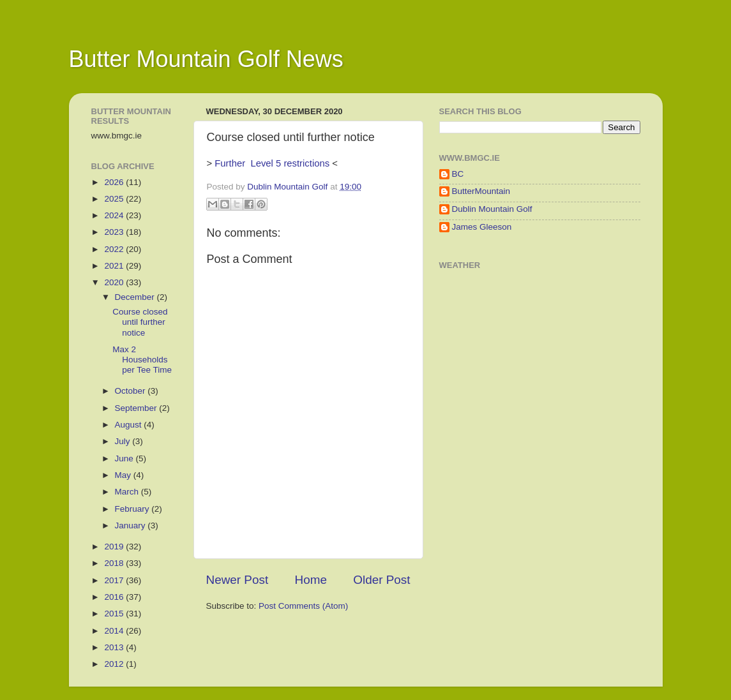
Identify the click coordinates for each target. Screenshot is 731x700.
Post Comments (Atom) (303, 606)
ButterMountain (481, 191)
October (132, 391)
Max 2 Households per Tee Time (142, 360)
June (125, 458)
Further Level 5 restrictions (272, 163)
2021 (115, 266)
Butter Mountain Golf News (206, 59)
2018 (115, 563)
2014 (115, 631)
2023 (115, 232)
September (137, 408)
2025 (115, 199)
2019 (115, 547)
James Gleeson (482, 227)
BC (458, 174)
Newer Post (237, 580)
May (124, 475)
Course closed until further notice (140, 322)
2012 (115, 664)
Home (311, 580)
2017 (115, 580)
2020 (115, 282)
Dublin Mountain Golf (492, 209)
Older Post (381, 580)
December (136, 297)
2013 (115, 647)
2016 (115, 597)
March (128, 492)
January (132, 525)
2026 (115, 182)
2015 (115, 614)
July (124, 441)
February (133, 509)
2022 (115, 249)
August (130, 425)
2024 (115, 215)
